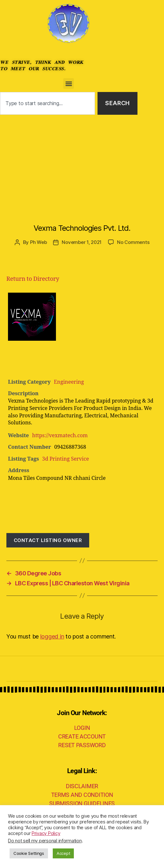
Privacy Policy (46, 833)
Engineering (69, 382)
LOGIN (82, 728)
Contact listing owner (48, 540)
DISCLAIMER (82, 786)
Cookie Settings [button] (29, 853)
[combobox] (47, 103)
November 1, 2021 (82, 242)
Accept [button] (63, 853)
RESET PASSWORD (82, 745)
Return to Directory (33, 279)
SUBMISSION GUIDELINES (82, 803)
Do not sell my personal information (45, 841)
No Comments (133, 242)
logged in (52, 636)
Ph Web (38, 242)
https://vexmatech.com (60, 436)
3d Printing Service (66, 459)
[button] (69, 83)
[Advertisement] (82, 163)
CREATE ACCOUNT (82, 736)
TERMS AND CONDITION (82, 795)
